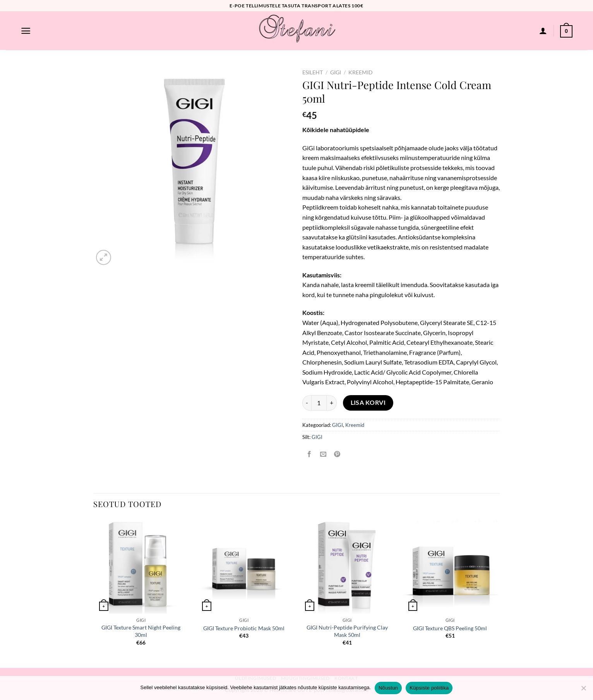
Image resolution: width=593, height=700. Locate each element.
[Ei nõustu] (583, 690)
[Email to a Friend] (323, 455)
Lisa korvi (368, 402)
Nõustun (388, 688)
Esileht (313, 72)
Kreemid (361, 72)
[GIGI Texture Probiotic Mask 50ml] (244, 566)
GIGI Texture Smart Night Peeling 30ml (141, 631)
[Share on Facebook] (309, 455)
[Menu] (26, 31)
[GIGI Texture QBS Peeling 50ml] (450, 566)
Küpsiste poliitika (429, 688)
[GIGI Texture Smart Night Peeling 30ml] (141, 566)
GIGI (336, 72)
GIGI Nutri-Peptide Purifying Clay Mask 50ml (347, 631)
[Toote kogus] (319, 403)
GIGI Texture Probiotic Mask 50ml (244, 628)
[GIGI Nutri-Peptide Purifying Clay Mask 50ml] (347, 566)
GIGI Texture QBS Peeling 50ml (450, 628)
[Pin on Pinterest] (337, 455)
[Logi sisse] (543, 31)
